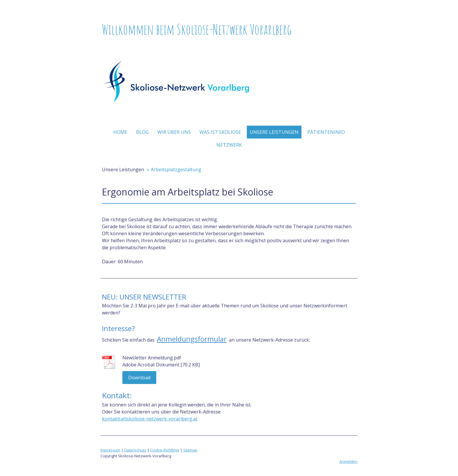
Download (139, 378)
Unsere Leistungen (274, 132)
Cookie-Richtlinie (165, 450)
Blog (142, 132)
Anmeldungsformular (192, 339)
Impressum (110, 450)
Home (120, 132)
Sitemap (190, 450)
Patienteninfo (326, 132)
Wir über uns (174, 132)
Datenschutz (135, 450)
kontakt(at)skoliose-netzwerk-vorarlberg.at (150, 419)
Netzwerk (229, 145)
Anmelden (348, 461)
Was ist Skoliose (220, 132)
